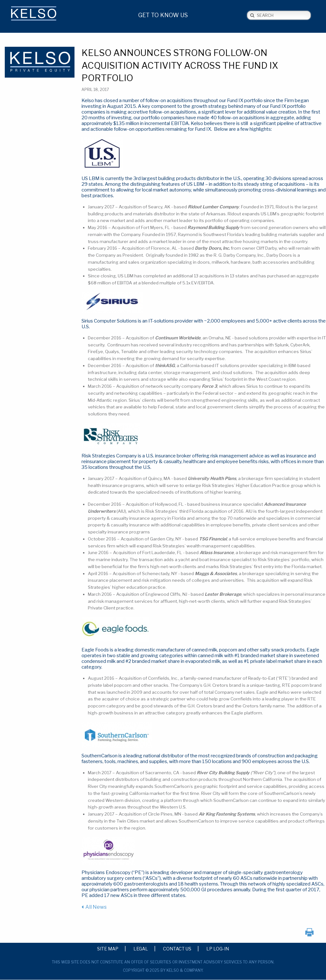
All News (96, 907)
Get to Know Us (163, 15)
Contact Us (177, 949)
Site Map (108, 949)
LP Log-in (218, 949)
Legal (141, 949)
